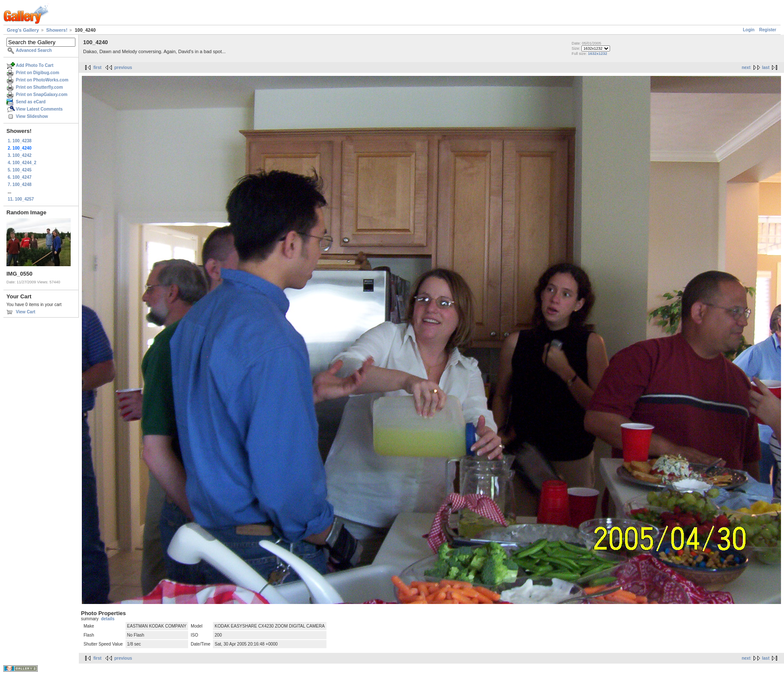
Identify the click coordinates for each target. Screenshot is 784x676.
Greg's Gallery (23, 30)
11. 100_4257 (21, 199)
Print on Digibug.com (37, 73)
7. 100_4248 (20, 185)
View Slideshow (32, 116)
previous (123, 68)
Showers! (57, 30)
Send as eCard (31, 102)
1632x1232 (597, 54)
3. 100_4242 (20, 155)
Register (768, 30)
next (746, 68)
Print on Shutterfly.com (39, 87)
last (766, 68)
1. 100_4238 (20, 141)
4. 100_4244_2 (22, 163)
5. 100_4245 (20, 170)
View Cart (25, 312)
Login (749, 30)
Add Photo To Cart (35, 65)
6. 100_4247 (20, 177)
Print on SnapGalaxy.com (42, 95)
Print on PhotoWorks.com (42, 80)
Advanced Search (34, 50)
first (97, 68)
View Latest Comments (39, 109)
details (108, 619)
